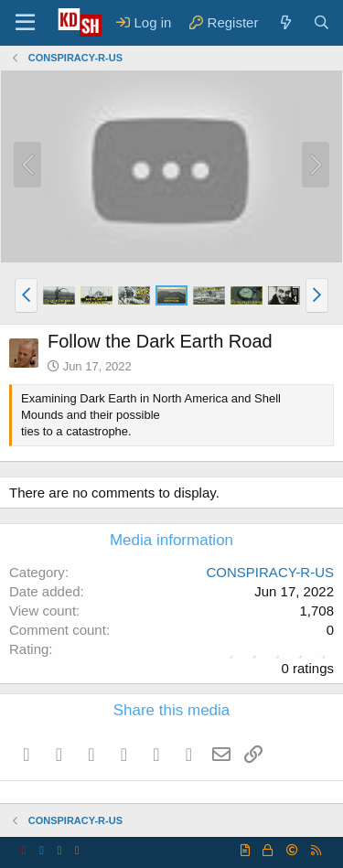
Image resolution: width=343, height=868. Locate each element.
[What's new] (285, 22)
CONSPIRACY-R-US (270, 572)
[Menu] (25, 23)
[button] (26, 295)
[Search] (322, 22)
